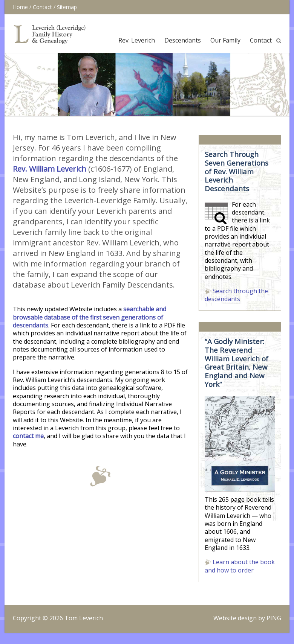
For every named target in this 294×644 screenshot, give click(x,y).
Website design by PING (247, 618)
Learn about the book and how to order (240, 566)
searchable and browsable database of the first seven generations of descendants (90, 317)
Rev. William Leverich (50, 169)
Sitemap (67, 7)
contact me (28, 436)
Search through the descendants (236, 295)
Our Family (225, 40)
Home (20, 7)
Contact (42, 7)
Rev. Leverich (137, 40)
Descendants (183, 40)
